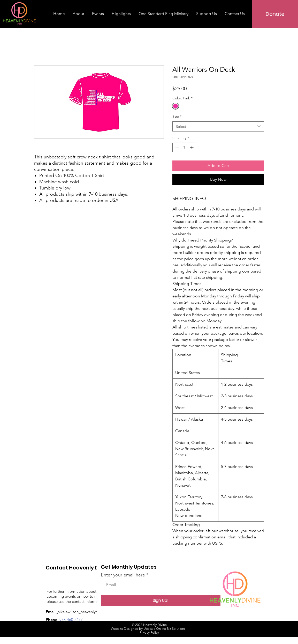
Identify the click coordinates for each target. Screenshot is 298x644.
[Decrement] (176, 147)
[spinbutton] (184, 147)
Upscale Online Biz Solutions (165, 629)
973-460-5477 (71, 620)
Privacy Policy (149, 632)
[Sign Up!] (161, 601)
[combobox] (218, 126)
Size (177, 116)
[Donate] (275, 14)
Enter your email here (123, 575)
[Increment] (192, 147)
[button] (163, 14)
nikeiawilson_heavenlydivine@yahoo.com (93, 612)
